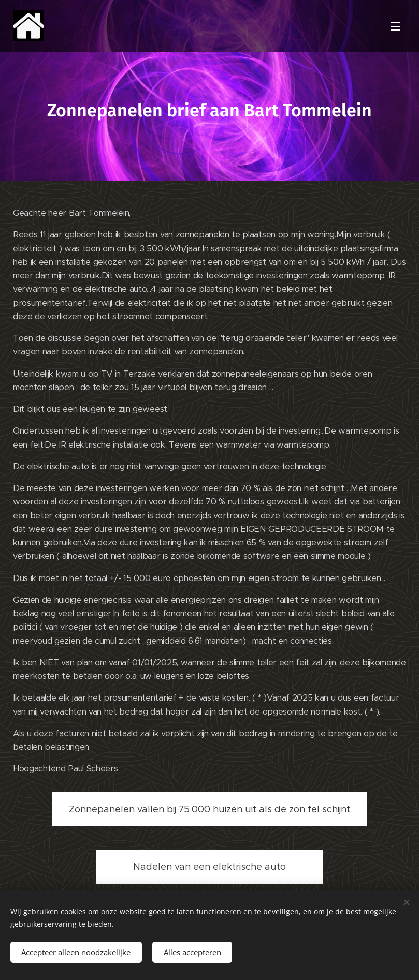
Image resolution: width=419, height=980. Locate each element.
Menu (396, 26)
